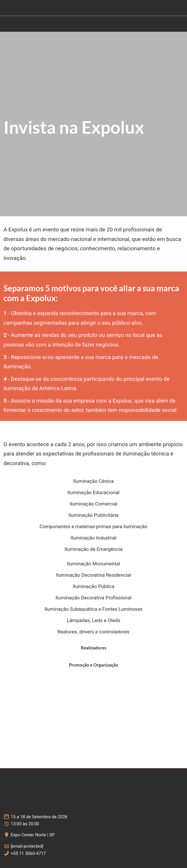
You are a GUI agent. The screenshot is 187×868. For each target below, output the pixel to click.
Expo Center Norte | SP (33, 835)
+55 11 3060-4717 (28, 853)
